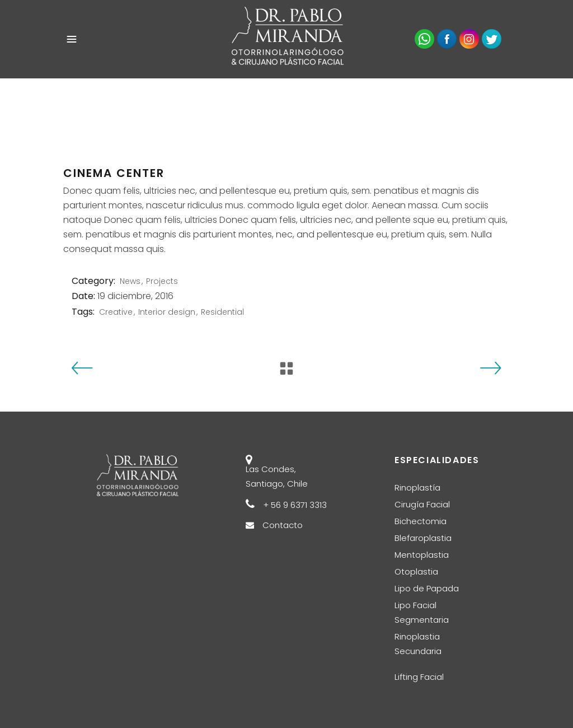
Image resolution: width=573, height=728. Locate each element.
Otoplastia (416, 571)
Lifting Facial (419, 677)
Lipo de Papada (427, 588)
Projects (162, 281)
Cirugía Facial (422, 504)
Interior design (167, 312)
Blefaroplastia (423, 538)
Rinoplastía (417, 487)
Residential (222, 312)
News (130, 281)
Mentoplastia (422, 555)
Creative (116, 312)
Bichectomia (421, 521)
